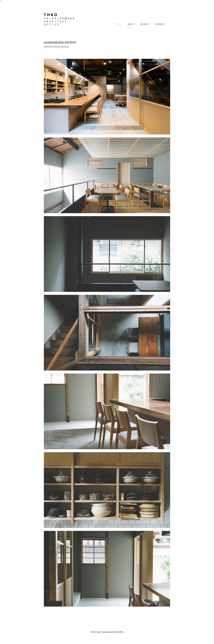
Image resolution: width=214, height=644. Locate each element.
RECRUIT (145, 24)
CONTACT (160, 24)
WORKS (118, 24)
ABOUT (131, 24)
